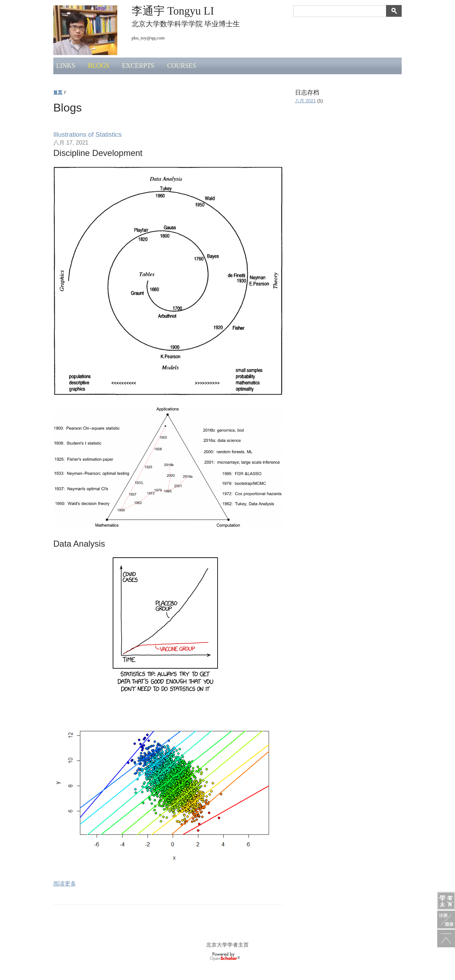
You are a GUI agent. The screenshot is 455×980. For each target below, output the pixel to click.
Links (66, 66)
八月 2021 (306, 101)
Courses (182, 66)
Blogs (99, 66)
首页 (58, 92)
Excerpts (138, 66)
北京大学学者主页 (227, 945)
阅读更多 (65, 884)
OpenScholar (225, 957)
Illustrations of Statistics (87, 134)
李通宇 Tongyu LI (173, 11)
